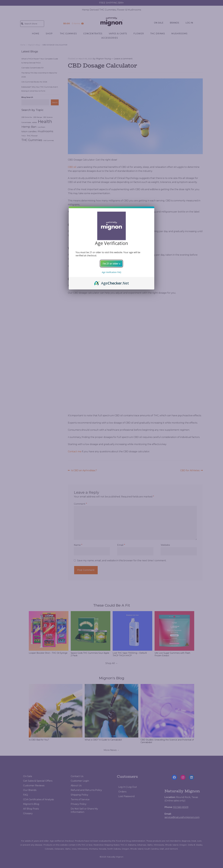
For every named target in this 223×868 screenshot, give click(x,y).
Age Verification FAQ (112, 274)
